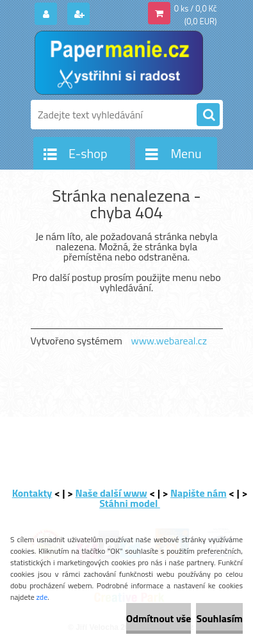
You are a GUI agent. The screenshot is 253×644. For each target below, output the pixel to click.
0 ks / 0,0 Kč (196, 8)
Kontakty (32, 493)
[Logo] (119, 63)
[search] (208, 115)
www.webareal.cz (169, 341)
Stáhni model (130, 503)
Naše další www (111, 493)
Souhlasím (219, 618)
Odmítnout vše (159, 618)
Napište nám (199, 493)
